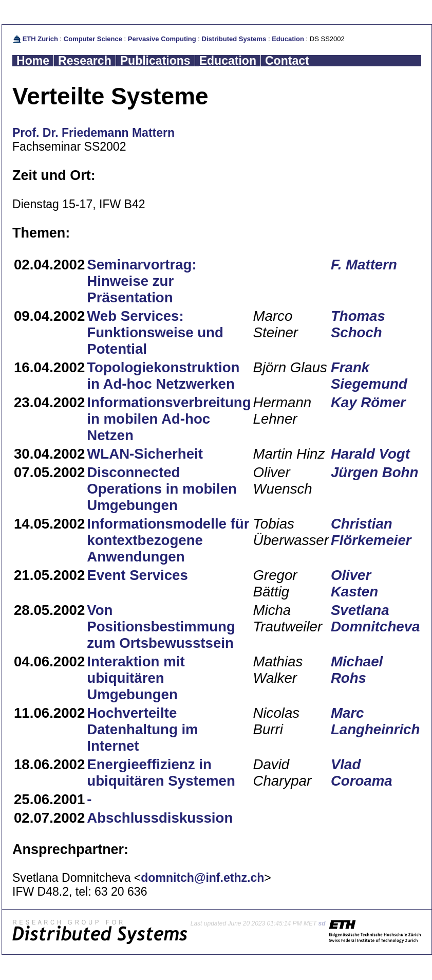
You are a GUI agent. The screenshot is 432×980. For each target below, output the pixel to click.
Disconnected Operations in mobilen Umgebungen (162, 489)
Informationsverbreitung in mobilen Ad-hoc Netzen (169, 419)
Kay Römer (368, 402)
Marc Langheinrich (375, 721)
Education (288, 39)
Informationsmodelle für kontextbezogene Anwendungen (168, 540)
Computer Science (93, 39)
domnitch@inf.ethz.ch (202, 878)
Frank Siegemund (369, 376)
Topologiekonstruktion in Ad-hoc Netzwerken (163, 376)
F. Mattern (364, 265)
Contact (287, 61)
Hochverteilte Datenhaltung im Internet (142, 729)
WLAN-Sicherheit (145, 454)
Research (85, 61)
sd (322, 923)
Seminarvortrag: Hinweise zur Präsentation (142, 281)
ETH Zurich (40, 39)
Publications (155, 61)
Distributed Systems (234, 39)
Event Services (137, 575)
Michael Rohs (357, 670)
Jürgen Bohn (374, 472)
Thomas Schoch (358, 324)
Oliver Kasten (354, 583)
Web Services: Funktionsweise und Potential (155, 332)
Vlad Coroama (362, 773)
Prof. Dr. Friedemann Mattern (93, 133)
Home (33, 61)
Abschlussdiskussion (160, 818)
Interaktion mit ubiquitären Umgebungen (136, 678)
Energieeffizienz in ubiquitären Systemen (161, 773)
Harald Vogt (370, 454)
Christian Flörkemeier (371, 532)
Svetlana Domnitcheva (375, 618)
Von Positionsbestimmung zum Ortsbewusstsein (161, 627)
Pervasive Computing (162, 39)
